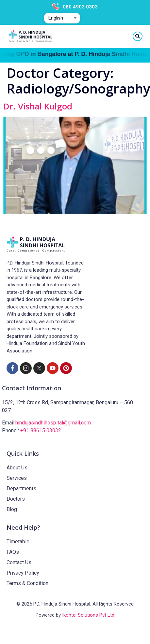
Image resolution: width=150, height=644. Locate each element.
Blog (12, 509)
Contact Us (19, 562)
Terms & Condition (27, 583)
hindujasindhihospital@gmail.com (53, 423)
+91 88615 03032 (41, 430)
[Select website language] (62, 18)
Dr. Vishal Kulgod (38, 106)
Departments (21, 488)
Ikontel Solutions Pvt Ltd (88, 615)
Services (17, 478)
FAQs (13, 552)
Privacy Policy (23, 573)
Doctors (16, 499)
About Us (17, 468)
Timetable (18, 542)
